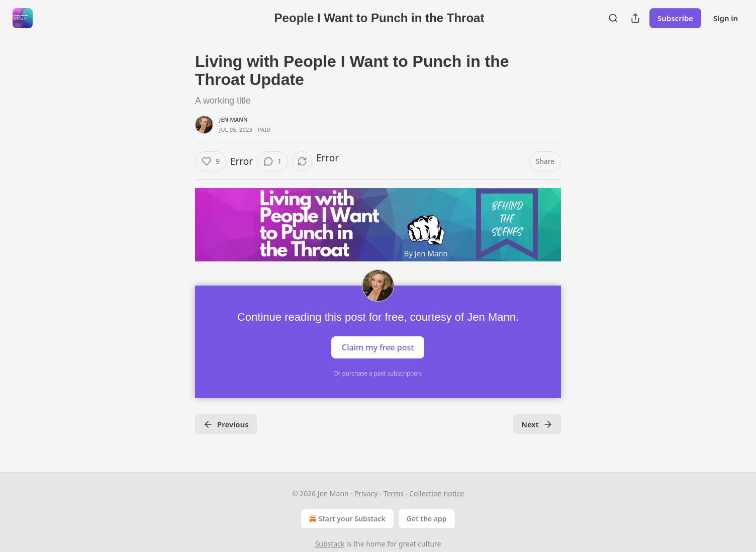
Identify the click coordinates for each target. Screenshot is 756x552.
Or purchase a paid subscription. (378, 373)
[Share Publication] (635, 18)
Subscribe (675, 18)
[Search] (613, 18)
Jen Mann (233, 119)
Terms (394, 493)
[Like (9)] (211, 161)
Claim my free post (378, 347)
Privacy (366, 493)
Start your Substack (346, 519)
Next (537, 424)
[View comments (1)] (272, 161)
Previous (226, 424)
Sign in (726, 18)
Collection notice (437, 493)
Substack (330, 544)
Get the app (427, 519)
